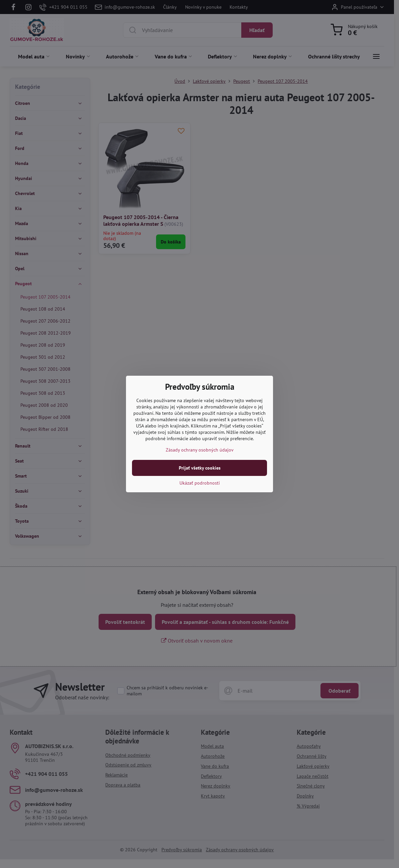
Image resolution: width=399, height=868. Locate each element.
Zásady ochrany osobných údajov (200, 450)
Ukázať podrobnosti (200, 483)
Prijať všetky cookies (200, 468)
